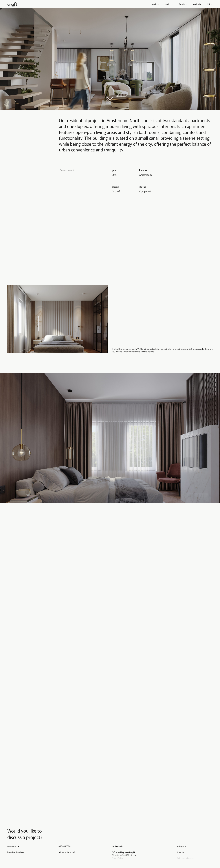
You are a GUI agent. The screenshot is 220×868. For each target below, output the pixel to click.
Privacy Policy (117, 858)
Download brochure (16, 852)
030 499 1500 (65, 846)
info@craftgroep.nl (67, 852)
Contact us (12, 846)
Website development (185, 858)
